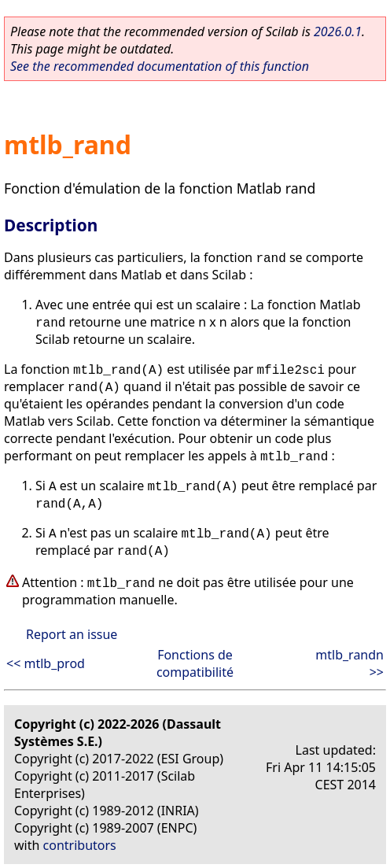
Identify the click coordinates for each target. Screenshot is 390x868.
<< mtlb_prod (46, 663)
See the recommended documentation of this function (160, 66)
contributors (80, 845)
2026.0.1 (338, 31)
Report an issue (72, 634)
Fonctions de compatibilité (195, 663)
